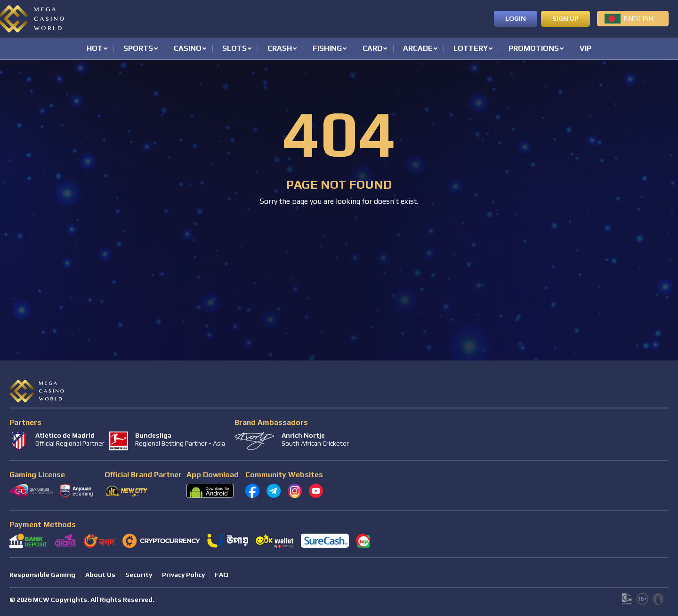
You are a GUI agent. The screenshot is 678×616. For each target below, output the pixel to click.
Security (139, 575)
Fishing (327, 49)
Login (516, 18)
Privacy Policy (183, 575)
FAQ (222, 575)
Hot (95, 49)
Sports (138, 49)
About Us (100, 575)
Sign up (565, 18)
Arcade (418, 49)
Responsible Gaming (42, 575)
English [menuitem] (638, 19)
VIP (585, 49)
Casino (188, 49)
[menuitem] (633, 18)
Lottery (471, 49)
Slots (234, 49)
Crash (280, 49)
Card (372, 49)
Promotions (534, 49)
